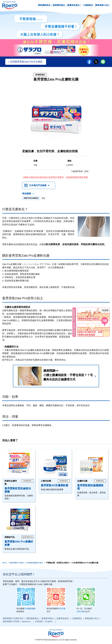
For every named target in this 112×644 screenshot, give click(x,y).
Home (5, 563)
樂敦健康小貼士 (103, 5)
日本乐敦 (62, 609)
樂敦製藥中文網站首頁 (13, 618)
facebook (89, 62)
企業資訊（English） (45, 621)
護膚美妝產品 (73, 5)
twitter (96, 62)
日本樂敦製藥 (30, 609)
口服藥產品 (88, 5)
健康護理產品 (59, 5)
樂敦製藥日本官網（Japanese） (18, 621)
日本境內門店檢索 (38, 185)
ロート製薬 (10, 5)
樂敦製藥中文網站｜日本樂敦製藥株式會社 (26, 563)
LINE (103, 62)
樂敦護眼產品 (44, 5)
